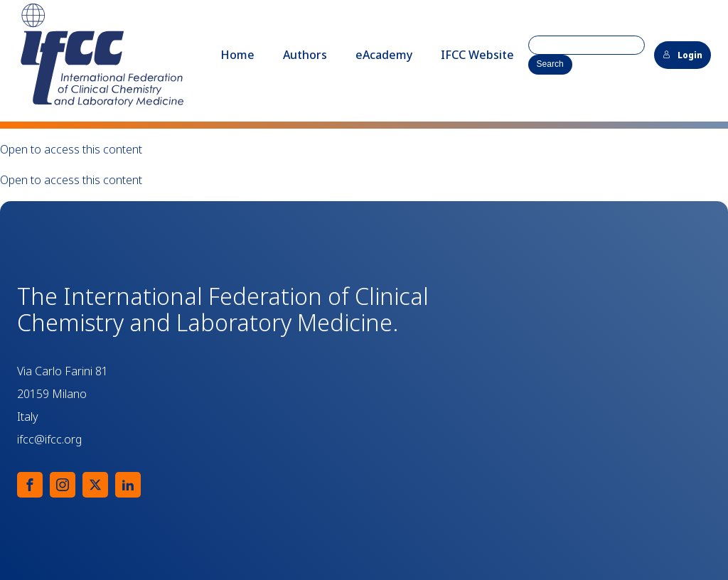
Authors (305, 55)
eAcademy (384, 55)
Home (237, 55)
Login (682, 55)
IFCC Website (477, 55)
